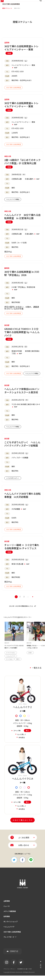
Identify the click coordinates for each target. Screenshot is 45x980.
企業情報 (7, 905)
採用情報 (7, 921)
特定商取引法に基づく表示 (25, 973)
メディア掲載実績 (10, 916)
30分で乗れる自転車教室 (12, 936)
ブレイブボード (9, 941)
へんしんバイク (9, 931)
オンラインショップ (10, 926)
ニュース (7, 911)
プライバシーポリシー (9, 973)
